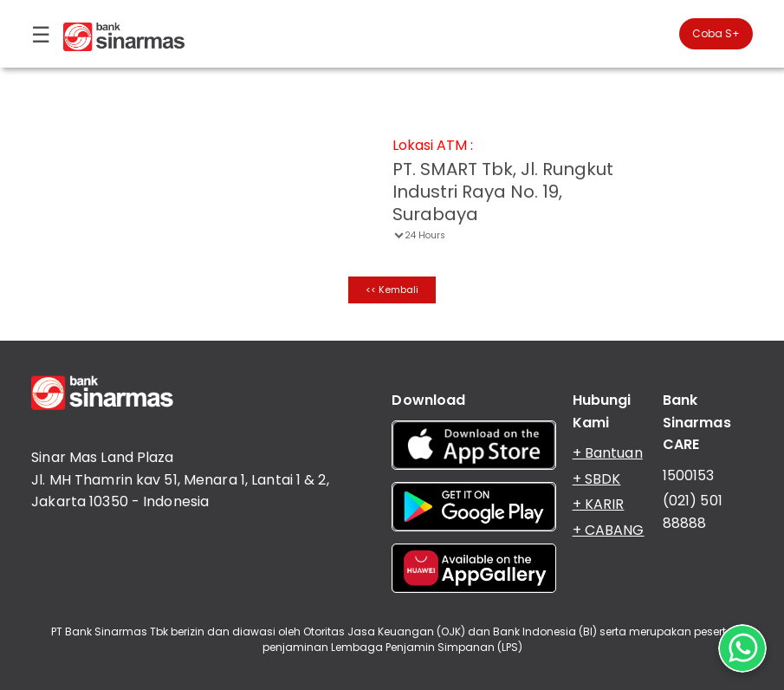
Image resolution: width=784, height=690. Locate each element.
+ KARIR (599, 504)
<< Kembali (392, 290)
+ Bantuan (608, 453)
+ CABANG (609, 530)
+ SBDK (597, 479)
